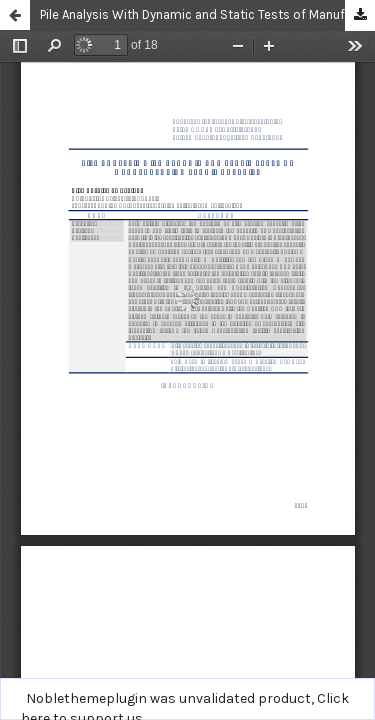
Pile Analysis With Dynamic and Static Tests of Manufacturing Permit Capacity (207, 14)
